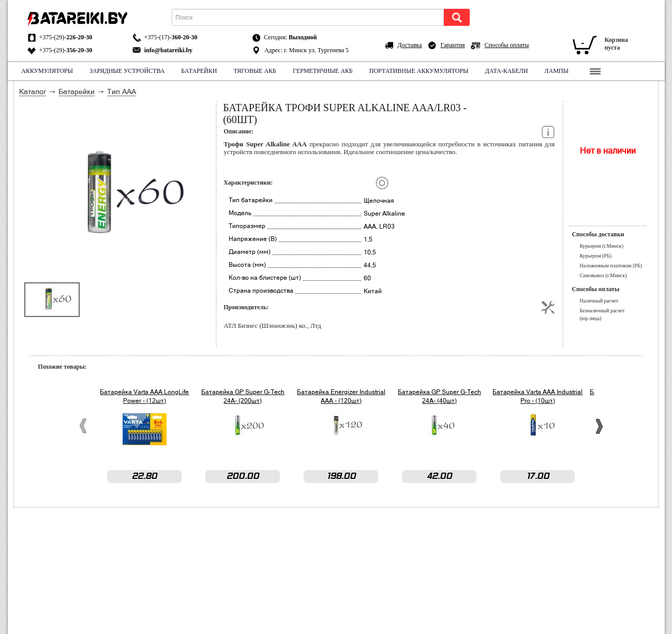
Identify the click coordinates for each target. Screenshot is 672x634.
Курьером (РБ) (595, 256)
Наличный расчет (599, 301)
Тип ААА (122, 92)
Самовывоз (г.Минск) (603, 275)
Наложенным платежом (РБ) (611, 266)
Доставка (409, 45)
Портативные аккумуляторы (419, 71)
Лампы (556, 71)
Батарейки (199, 71)
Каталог (33, 92)
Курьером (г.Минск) (601, 246)
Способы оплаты (506, 45)
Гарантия (453, 45)
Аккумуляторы (47, 71)
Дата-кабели (506, 71)
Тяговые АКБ (255, 71)
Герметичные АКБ (323, 71)
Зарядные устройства (126, 71)
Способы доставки (598, 234)
